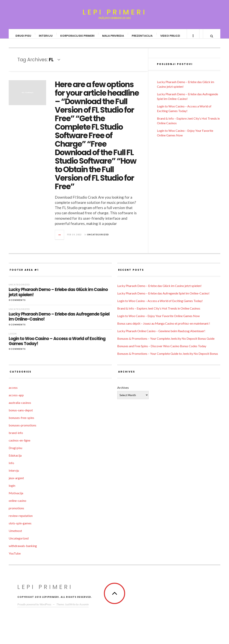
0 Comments (17, 304)
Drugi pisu (23, 36)
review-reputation (21, 519)
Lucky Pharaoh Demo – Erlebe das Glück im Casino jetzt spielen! (58, 296)
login (13, 337)
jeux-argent (16, 482)
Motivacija (16, 497)
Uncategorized (98, 238)
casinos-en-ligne (20, 444)
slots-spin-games (20, 527)
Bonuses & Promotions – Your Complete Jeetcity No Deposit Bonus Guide (166, 342)
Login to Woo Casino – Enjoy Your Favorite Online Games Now (158, 320)
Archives (123, 391)
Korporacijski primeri (78, 36)
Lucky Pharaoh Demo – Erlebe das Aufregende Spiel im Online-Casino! (59, 321)
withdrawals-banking (23, 550)
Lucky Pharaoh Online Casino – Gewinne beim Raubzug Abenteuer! (161, 335)
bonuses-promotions (22, 429)
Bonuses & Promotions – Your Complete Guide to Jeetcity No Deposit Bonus (168, 357)
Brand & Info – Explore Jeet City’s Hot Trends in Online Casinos (159, 312)
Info (11, 467)
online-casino (17, 504)
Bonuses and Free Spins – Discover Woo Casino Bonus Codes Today (162, 350)
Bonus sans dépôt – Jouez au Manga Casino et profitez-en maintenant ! (164, 327)
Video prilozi (170, 36)
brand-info (16, 437)
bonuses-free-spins (21, 422)
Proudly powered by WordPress (34, 608)
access (13, 391)
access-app (16, 399)
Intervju (46, 36)
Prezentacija (142, 36)
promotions (16, 512)
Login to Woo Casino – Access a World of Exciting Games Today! (57, 345)
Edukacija (15, 459)
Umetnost (15, 535)
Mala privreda (113, 36)
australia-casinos (20, 406)
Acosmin (84, 608)
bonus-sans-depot (21, 414)
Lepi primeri (115, 12)
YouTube (15, 557)
